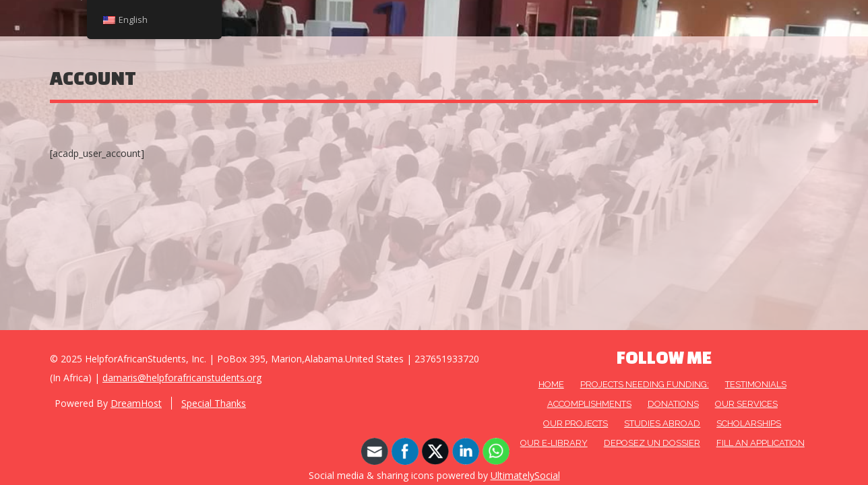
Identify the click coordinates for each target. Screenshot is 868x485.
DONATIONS (673, 404)
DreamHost (136, 403)
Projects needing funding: (645, 384)
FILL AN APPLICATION (761, 443)
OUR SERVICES (746, 404)
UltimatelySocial (525, 475)
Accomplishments (589, 404)
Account (93, 78)
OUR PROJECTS (576, 423)
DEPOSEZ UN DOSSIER (652, 443)
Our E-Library (554, 443)
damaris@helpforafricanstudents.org (182, 378)
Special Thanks (214, 403)
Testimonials (756, 384)
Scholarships (749, 423)
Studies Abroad (662, 423)
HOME (551, 384)
